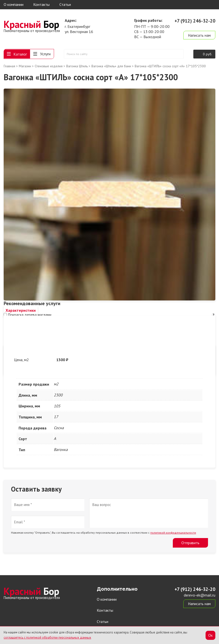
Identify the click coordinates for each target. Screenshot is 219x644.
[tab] (21, 311)
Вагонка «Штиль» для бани (111, 67)
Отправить (190, 543)
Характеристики (21, 311)
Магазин (25, 67)
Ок (210, 635)
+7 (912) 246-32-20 (195, 21)
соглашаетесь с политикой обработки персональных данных (47, 638)
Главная (9, 67)
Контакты (41, 4)
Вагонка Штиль (77, 67)
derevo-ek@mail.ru (200, 26)
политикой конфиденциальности (173, 533)
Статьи (65, 4)
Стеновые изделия (49, 67)
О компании (14, 4)
